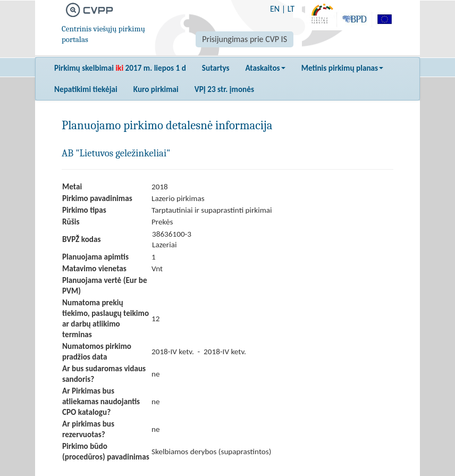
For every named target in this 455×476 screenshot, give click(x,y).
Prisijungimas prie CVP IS (245, 39)
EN (275, 9)
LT (291, 9)
